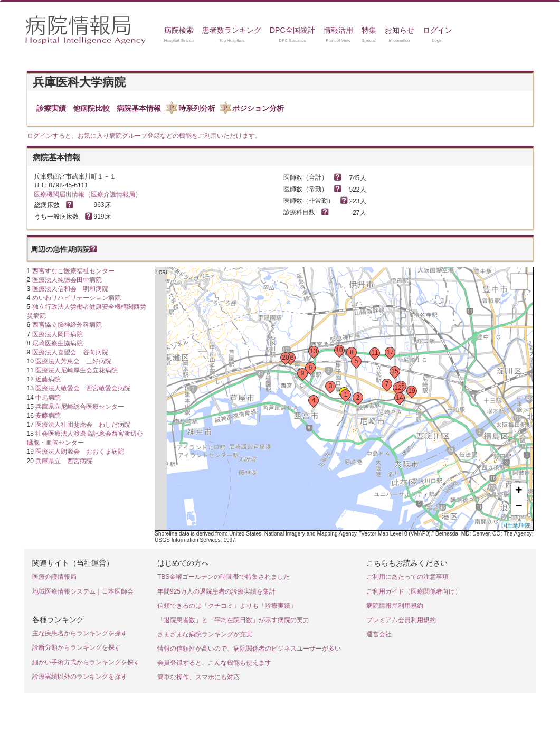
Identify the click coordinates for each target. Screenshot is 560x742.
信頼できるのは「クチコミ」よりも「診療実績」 (227, 606)
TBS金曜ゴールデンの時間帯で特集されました (224, 577)
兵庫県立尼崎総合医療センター (80, 407)
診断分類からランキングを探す (77, 647)
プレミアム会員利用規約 (401, 620)
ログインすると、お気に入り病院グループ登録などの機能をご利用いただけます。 (144, 136)
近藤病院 (48, 379)
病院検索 (179, 30)
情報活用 (338, 30)
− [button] (519, 507)
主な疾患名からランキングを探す (80, 633)
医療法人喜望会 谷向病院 (70, 352)
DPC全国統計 (292, 30)
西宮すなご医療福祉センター (73, 271)
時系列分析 (197, 108)
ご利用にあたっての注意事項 (407, 577)
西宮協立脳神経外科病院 (67, 325)
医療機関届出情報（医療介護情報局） (88, 194)
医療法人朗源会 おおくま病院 (80, 452)
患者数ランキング (232, 30)
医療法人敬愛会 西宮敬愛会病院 (83, 388)
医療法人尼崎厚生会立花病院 (77, 370)
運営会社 (379, 634)
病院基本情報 (139, 108)
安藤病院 (48, 416)
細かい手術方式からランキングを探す (86, 662)
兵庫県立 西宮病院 (64, 461)
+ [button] (519, 491)
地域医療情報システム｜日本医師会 (83, 591)
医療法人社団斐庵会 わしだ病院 (83, 425)
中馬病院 (48, 398)
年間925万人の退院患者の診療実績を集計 (216, 591)
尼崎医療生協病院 (58, 343)
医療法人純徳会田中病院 (67, 280)
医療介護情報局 (54, 577)
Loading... (343, 399)
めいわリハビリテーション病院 (77, 298)
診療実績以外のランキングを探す (80, 677)
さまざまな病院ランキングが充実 (205, 634)
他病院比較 (91, 108)
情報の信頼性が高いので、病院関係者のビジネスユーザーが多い (249, 649)
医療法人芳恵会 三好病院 (73, 361)
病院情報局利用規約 (395, 606)
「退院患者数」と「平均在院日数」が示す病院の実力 (233, 620)
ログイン (438, 30)
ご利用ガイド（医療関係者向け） (414, 591)
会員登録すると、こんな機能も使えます (214, 663)
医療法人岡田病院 (58, 334)
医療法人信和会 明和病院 (70, 289)
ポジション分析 (258, 108)
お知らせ (400, 30)
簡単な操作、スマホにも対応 (198, 677)
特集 (369, 30)
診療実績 (51, 108)
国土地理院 (516, 525)
